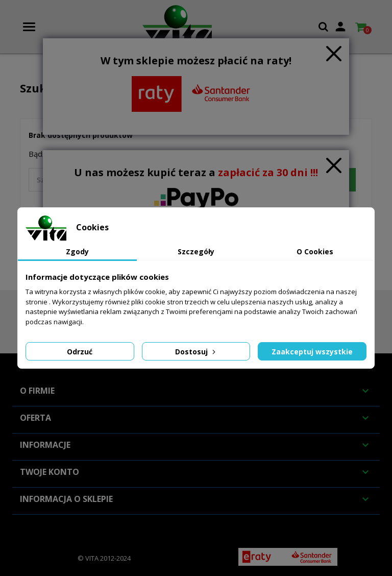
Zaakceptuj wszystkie (312, 352)
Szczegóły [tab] (196, 251)
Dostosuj (196, 352)
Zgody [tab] (77, 251)
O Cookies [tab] (315, 251)
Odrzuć (80, 352)
